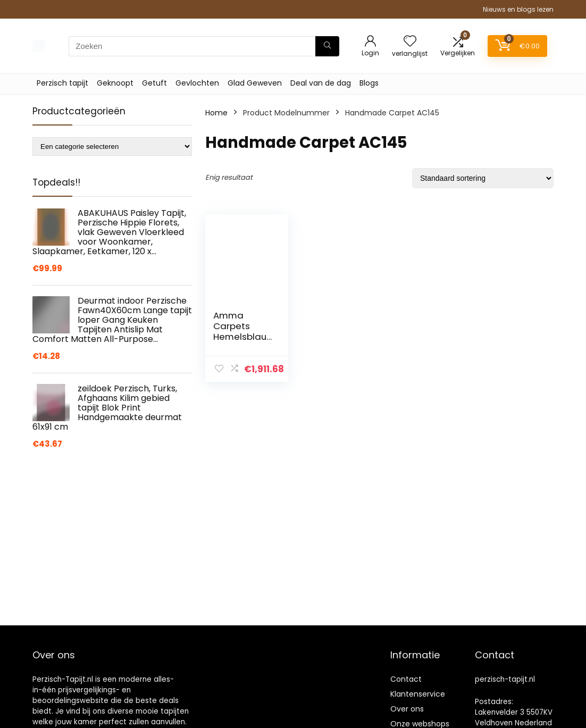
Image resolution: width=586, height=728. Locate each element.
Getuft (154, 83)
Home (216, 113)
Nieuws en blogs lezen (518, 9)
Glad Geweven (255, 83)
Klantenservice (418, 694)
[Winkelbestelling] (483, 178)
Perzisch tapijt (62, 83)
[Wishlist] (410, 42)
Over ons (407, 709)
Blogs (369, 83)
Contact (406, 679)
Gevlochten (197, 83)
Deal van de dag (321, 83)
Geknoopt (115, 83)
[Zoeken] (327, 46)
